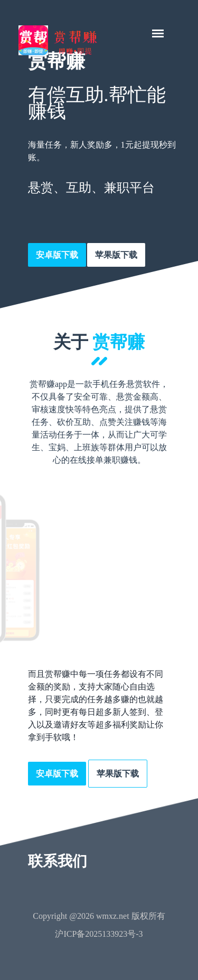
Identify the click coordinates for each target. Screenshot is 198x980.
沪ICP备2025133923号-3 (99, 934)
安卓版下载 (57, 255)
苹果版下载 (116, 255)
